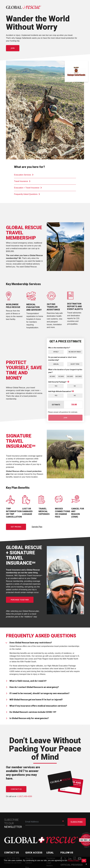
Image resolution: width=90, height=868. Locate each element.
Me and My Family (75, 352)
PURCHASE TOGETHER (20, 600)
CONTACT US (16, 789)
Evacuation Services (24, 175)
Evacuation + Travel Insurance (28, 188)
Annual (56, 364)
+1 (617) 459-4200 (24, 797)
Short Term (75, 364)
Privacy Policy (73, 860)
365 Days (78, 376)
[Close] (86, 864)
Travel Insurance (22, 181)
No (75, 386)
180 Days (70, 376)
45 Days (52, 376)
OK (84, 861)
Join (13, 48)
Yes (56, 386)
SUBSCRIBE (77, 822)
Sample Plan (37, 527)
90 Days (61, 376)
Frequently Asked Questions (27, 194)
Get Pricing (16, 527)
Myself (56, 352)
